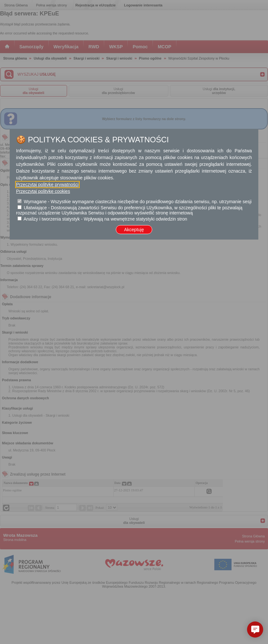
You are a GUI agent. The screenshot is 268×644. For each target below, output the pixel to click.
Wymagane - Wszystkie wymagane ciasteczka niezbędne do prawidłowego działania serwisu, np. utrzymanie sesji (138, 202)
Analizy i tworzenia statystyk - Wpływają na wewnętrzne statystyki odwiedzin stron (105, 219)
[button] (255, 630)
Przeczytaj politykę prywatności (47, 185)
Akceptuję (134, 230)
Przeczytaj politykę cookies (43, 191)
